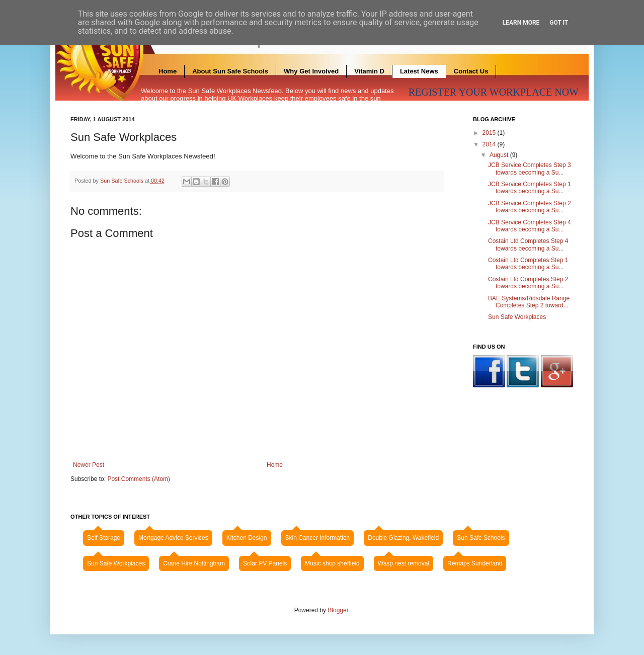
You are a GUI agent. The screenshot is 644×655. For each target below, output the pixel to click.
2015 (490, 133)
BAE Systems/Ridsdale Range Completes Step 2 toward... (529, 302)
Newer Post (89, 465)
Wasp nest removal (404, 563)
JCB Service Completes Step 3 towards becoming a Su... (530, 169)
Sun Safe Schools (123, 181)
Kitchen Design (247, 538)
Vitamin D (369, 71)
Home (168, 71)
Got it (559, 23)
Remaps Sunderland (475, 563)
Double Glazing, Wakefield (403, 538)
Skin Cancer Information (318, 538)
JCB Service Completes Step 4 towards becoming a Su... (530, 226)
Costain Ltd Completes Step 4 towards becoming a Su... (528, 244)
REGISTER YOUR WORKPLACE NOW (494, 92)
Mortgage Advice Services (173, 538)
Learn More (521, 23)
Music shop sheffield (332, 563)
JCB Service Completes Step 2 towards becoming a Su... (530, 207)
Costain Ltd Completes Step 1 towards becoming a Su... (528, 264)
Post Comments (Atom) (139, 479)
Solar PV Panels (265, 563)
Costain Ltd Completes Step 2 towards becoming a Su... (528, 283)
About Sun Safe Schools (230, 71)
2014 (490, 144)
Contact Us (471, 71)
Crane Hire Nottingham (194, 563)
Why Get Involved (311, 71)
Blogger (338, 610)
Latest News (419, 71)
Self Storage (104, 538)
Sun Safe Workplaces (517, 317)
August (500, 155)
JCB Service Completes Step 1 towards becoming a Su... (530, 188)
